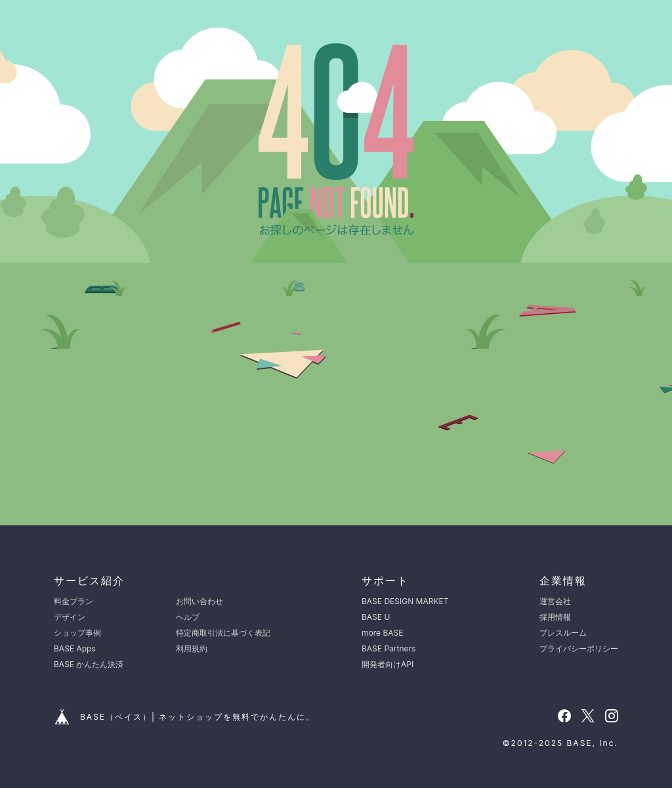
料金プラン (73, 601)
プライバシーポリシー (579, 648)
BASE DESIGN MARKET (405, 601)
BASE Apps (75, 648)
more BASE (382, 633)
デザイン (70, 617)
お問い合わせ (199, 601)
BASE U (376, 617)
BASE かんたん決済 (89, 664)
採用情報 (555, 617)
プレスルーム (563, 633)
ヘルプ (188, 617)
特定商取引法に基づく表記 (223, 633)
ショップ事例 (77, 633)
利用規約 (192, 648)
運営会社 (555, 601)
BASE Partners (388, 648)
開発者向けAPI (388, 664)
